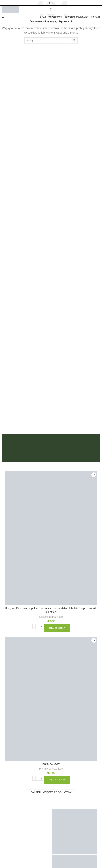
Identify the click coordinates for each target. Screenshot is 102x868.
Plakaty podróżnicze (51, 769)
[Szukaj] (51, 10)
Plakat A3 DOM (51, 764)
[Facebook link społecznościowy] (49, 3)
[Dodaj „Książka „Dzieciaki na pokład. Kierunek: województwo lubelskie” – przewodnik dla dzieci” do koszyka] (57, 628)
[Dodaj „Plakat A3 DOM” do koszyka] (57, 780)
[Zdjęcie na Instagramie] (75, 831)
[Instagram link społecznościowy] (52, 3)
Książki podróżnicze (51, 617)
